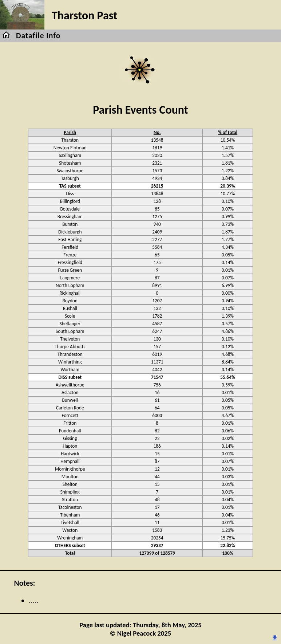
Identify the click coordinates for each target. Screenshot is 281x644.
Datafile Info (38, 36)
